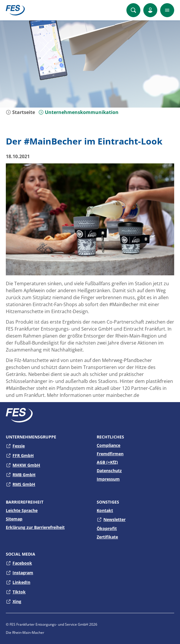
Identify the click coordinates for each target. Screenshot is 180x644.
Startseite (20, 112)
